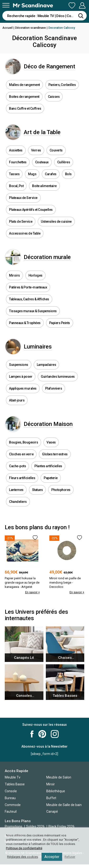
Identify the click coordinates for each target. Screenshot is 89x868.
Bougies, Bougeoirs (23, 442)
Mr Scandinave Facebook (32, 734)
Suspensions (19, 365)
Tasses (14, 174)
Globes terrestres (55, 454)
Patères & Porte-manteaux (28, 287)
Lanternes (16, 490)
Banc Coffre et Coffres (25, 108)
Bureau (10, 798)
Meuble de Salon (59, 777)
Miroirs (14, 275)
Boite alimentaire (44, 186)
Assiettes (16, 150)
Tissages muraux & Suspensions (33, 311)
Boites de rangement (24, 97)
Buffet (51, 798)
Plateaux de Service (23, 198)
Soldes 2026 (36, 826)
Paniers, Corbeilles (62, 85)
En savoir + (33, 592)
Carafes (51, 174)
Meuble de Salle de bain (64, 805)
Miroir (51, 784)
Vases (51, 442)
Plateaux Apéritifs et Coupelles (31, 210)
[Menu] (6, 5)
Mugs (32, 174)
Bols (68, 174)
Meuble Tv (13, 777)
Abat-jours (17, 400)
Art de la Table (42, 132)
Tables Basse (15, 784)
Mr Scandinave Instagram (55, 734)
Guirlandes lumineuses (58, 377)
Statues (37, 490)
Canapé (52, 811)
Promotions (14, 826)
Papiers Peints (60, 323)
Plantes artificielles (48, 466)
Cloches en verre (21, 454)
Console (11, 791)
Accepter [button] (52, 857)
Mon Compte (82, 5)
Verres (36, 150)
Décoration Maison (48, 424)
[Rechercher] (81, 16)
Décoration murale (47, 257)
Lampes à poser (21, 377)
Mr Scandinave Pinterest (42, 734)
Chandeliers (18, 502)
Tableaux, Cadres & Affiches (29, 299)
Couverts (56, 150)
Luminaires (38, 347)
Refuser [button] (70, 857)
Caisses (54, 97)
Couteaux (42, 162)
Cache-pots (17, 466)
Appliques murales (23, 388)
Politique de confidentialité (24, 848)
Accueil (7, 28)
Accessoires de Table (25, 233)
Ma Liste (72, 5)
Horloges (35, 275)
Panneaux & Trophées (25, 323)
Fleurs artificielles (22, 478)
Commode (13, 805)
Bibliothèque (56, 791)
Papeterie (51, 478)
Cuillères (64, 162)
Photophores (61, 490)
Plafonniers (54, 388)
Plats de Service (21, 222)
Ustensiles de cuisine (56, 222)
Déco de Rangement (49, 66)
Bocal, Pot (16, 186)
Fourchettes (18, 162)
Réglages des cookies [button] (23, 857)
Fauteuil (11, 811)
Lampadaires (47, 365)
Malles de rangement (24, 85)
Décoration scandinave (30, 28)
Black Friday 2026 (61, 826)
